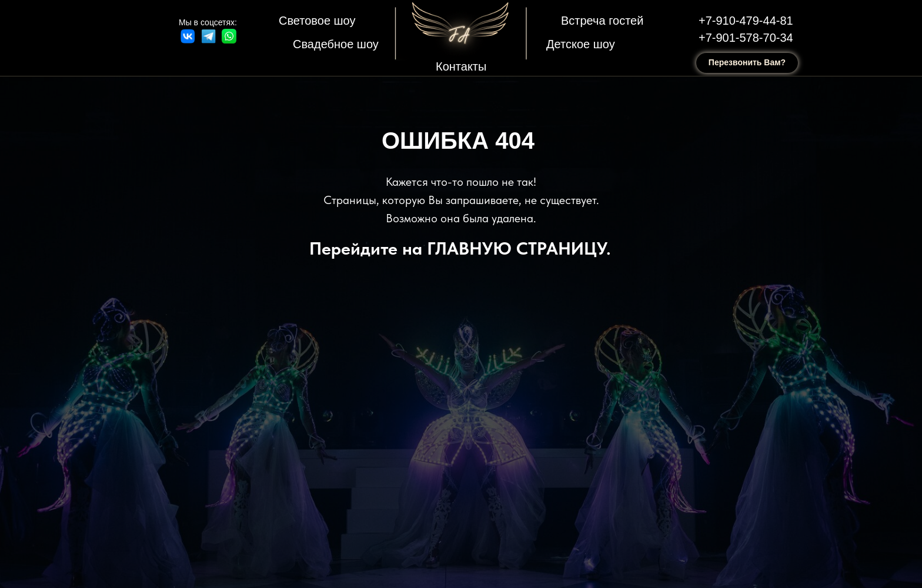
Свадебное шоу (336, 44)
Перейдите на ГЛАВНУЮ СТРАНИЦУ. (460, 248)
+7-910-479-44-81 (746, 21)
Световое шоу (317, 21)
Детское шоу (581, 44)
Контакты (461, 66)
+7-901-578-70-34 (746, 38)
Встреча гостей (602, 21)
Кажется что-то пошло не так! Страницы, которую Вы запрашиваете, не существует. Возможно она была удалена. (461, 200)
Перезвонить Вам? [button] (747, 62)
